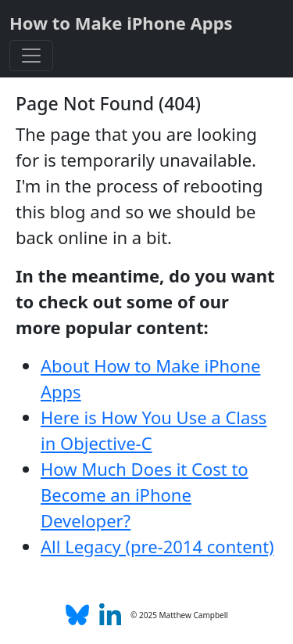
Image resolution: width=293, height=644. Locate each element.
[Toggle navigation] (31, 56)
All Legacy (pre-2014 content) (157, 546)
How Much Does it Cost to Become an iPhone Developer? (145, 495)
